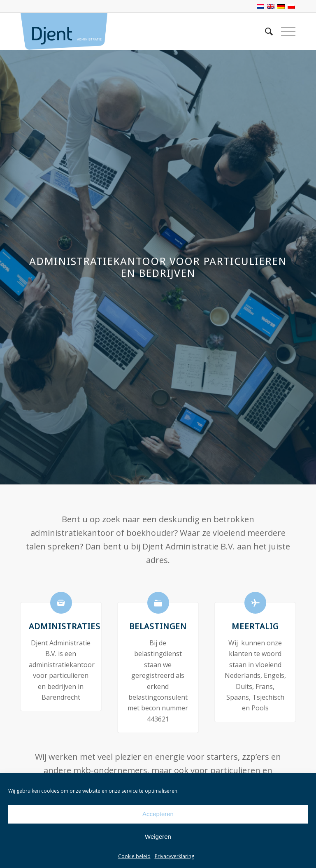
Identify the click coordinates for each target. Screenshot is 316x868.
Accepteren (158, 814)
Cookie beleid (134, 856)
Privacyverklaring (174, 856)
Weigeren (158, 837)
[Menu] (284, 31)
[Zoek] (265, 31)
